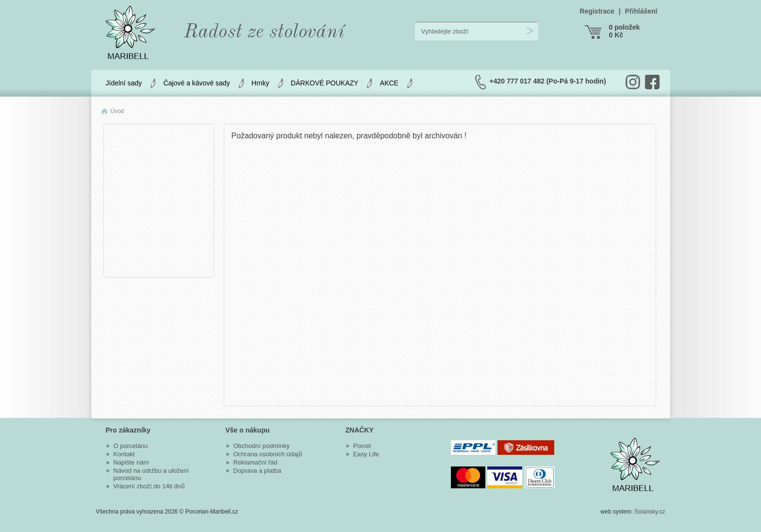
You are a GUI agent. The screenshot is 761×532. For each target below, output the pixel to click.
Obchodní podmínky (262, 446)
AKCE (389, 83)
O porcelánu (131, 446)
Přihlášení (641, 11)
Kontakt (124, 454)
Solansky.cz (650, 512)
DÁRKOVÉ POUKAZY (324, 83)
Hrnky (260, 83)
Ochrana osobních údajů (268, 454)
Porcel (362, 446)
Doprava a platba (257, 471)
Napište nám (131, 462)
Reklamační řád (256, 462)
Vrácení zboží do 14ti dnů (149, 486)
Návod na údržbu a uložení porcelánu (151, 474)
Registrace (597, 11)
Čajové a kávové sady (197, 83)
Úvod (117, 111)
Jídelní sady (124, 83)
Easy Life (366, 454)
